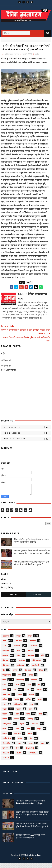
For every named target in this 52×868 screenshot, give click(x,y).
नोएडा (17, 690)
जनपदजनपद (20, 685)
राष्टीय (17, 719)
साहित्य (20, 743)
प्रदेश (15, 695)
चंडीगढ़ (41, 675)
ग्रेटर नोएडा (28, 675)
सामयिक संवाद (7, 743)
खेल (4, 675)
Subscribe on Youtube (27, 444)
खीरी (43, 661)
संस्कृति (39, 734)
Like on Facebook (27, 438)
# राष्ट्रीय (29, 288)
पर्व (39, 690)
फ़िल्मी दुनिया (6, 700)
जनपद (4, 685)
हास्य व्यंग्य (5, 753)
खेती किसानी (36, 670)
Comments (38, 600)
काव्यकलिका (6, 656)
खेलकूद (15, 675)
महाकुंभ (5, 714)
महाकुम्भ (19, 714)
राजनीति (5, 719)
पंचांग (29, 690)
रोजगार (5, 724)
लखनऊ (16, 724)
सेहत (31, 743)
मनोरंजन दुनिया (18, 709)
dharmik (30, 753)
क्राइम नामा (31, 656)
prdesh (6, 763)
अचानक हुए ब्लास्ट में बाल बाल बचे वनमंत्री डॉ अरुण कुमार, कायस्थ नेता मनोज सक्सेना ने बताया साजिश (32, 557)
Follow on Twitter (27, 433)
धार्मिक (4, 690)
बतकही (20, 700)
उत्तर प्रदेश (19, 646)
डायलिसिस (34, 685)
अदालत (18, 641)
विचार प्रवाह (35, 729)
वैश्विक (4, 734)
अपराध (30, 641)
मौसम (31, 714)
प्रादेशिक (39, 695)
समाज (30, 739)
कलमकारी (33, 646)
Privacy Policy (7, 592)
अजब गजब (6, 641)
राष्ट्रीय (37, 59)
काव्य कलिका (17, 651)
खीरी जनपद (6, 670)
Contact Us (6, 588)
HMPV (19, 758)
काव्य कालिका (33, 651)
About (4, 584)
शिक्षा (28, 734)
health (6, 758)
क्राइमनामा (5, 661)
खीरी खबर (5, 666)
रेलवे (40, 719)
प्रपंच (28, 695)
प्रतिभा (4, 695)
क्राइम (19, 656)
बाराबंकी (32, 700)
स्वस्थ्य (19, 748)
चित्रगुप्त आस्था (7, 680)
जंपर (20, 680)
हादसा (43, 748)
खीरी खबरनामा (37, 666)
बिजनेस (17, 705)
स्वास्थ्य (31, 748)
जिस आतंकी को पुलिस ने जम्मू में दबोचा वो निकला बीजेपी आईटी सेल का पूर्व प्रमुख (32, 546)
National (33, 758)
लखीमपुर (31, 724)
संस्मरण (5, 739)
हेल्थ (17, 753)
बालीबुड (5, 705)
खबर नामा (31, 661)
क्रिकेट (19, 661)
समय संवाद (18, 739)
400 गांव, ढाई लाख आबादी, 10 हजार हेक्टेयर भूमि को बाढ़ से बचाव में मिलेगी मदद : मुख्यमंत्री (31, 568)
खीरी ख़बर (22, 666)
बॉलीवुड (28, 705)
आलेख (4, 646)
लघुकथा (22, 729)
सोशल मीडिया (6, 748)
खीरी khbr (21, 670)
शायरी (17, 734)
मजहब (4, 709)
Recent (14, 600)
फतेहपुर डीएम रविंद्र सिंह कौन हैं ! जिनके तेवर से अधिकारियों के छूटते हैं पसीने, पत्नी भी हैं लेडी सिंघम (32, 820)
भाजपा (40, 705)
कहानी (4, 651)
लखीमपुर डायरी (7, 729)
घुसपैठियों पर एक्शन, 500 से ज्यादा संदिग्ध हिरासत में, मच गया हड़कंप (30, 841)
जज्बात (31, 680)
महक (32, 709)
